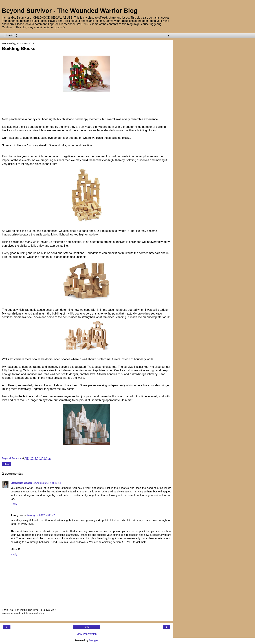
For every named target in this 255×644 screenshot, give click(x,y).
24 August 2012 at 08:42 (41, 515)
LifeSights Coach (21, 483)
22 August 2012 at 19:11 (47, 483)
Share (7, 464)
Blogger (94, 640)
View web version (87, 634)
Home (87, 627)
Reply (14, 504)
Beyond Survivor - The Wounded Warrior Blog (70, 11)
